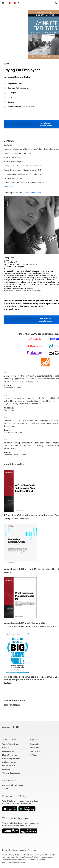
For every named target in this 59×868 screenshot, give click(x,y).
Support (34, 739)
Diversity (6, 769)
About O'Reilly (10, 739)
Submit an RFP (8, 766)
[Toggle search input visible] (56, 3)
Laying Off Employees (32, 193)
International (9, 780)
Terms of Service (8, 860)
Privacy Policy (36, 751)
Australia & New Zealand (13, 785)
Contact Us (34, 744)
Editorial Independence (36, 860)
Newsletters (35, 748)
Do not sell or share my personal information (19, 850)
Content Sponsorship (11, 773)
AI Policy (33, 755)
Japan (5, 789)
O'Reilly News (8, 751)
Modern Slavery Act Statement (14, 862)
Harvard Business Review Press (21, 107)
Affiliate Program (10, 762)
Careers (6, 748)
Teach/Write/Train (10, 744)
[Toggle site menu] (3, 3)
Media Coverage (10, 755)
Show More (9, 187)
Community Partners (11, 759)
